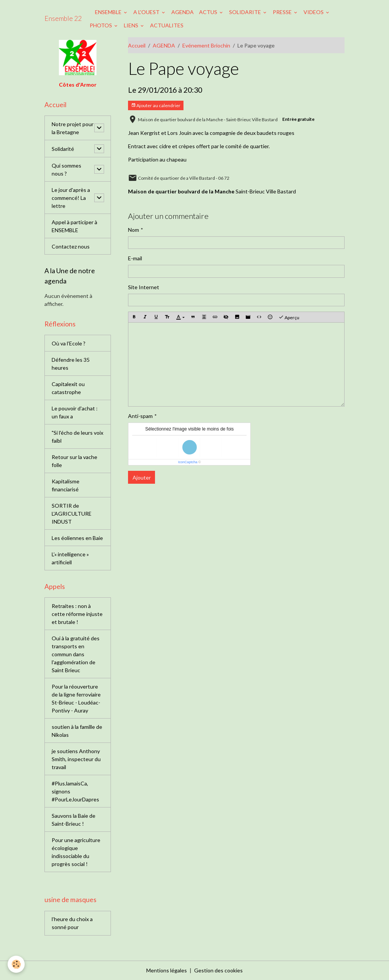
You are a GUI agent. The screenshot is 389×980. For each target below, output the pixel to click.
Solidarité (63, 149)
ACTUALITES (167, 25)
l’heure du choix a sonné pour (72, 923)
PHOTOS (101, 25)
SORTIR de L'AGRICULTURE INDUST (72, 514)
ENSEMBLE (109, 12)
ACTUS (209, 12)
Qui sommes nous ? (66, 169)
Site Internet (144, 287)
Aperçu (289, 317)
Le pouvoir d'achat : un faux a (75, 412)
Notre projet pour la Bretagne (73, 128)
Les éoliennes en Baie (77, 538)
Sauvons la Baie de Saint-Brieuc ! (74, 820)
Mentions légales (167, 970)
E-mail (135, 258)
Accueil (137, 45)
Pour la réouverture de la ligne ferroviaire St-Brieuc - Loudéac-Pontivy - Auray (76, 698)
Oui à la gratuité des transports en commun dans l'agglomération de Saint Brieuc (76, 654)
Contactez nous (71, 246)
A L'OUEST (147, 12)
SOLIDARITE (246, 12)
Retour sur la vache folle (74, 461)
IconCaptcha (188, 462)
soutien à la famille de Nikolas (77, 731)
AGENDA (183, 12)
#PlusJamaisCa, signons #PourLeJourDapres (75, 791)
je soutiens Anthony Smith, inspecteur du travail (76, 759)
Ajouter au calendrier (156, 105)
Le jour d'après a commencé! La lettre (71, 198)
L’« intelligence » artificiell (70, 558)
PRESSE (283, 12)
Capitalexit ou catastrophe (68, 388)
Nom (134, 230)
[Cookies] (16, 964)
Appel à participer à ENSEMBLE (74, 226)
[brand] (63, 19)
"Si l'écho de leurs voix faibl (77, 437)
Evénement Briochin (206, 45)
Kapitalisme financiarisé (66, 485)
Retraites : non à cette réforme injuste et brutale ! (77, 614)
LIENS (132, 25)
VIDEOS (314, 12)
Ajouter (142, 477)
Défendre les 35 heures (71, 364)
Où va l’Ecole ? (69, 343)
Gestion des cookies (218, 970)
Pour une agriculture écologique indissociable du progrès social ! (76, 852)
